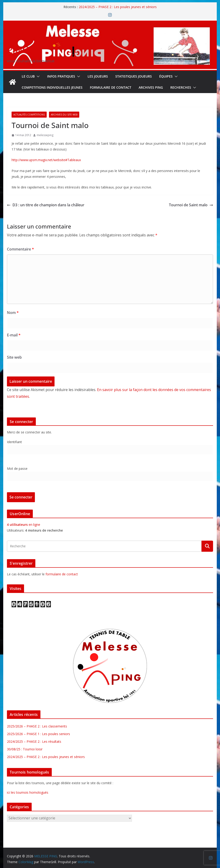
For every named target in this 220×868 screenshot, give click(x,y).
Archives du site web (64, 115)
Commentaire (20, 249)
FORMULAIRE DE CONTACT (111, 87)
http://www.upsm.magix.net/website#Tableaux (46, 160)
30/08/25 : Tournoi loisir (25, 749)
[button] (37, 76)
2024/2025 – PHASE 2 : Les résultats (34, 741)
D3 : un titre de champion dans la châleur (46, 205)
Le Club (28, 76)
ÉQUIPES (166, 76)
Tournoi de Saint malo (191, 205)
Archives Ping (151, 87)
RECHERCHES (181, 87)
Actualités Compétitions (29, 115)
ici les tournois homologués (28, 792)
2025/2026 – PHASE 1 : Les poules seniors (38, 734)
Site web (14, 357)
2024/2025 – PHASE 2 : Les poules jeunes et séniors (118, 7)
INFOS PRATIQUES (61, 76)
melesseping (45, 135)
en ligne (24, 525)
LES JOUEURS (98, 76)
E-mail (14, 335)
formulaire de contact (62, 574)
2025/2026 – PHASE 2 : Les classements (37, 726)
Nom (13, 313)
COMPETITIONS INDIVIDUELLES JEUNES (52, 87)
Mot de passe (17, 468)
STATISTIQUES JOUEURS (134, 76)
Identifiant (14, 442)
